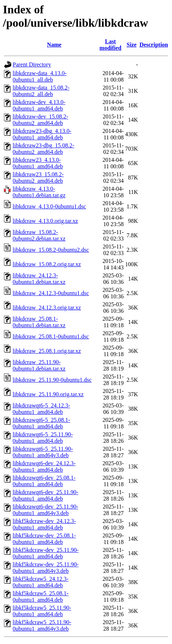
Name (54, 45)
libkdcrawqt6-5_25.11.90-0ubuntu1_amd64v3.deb (43, 452)
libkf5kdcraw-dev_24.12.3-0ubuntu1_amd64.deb (44, 524)
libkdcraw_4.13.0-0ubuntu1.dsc (49, 206)
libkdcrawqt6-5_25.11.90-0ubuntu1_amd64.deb (43, 438)
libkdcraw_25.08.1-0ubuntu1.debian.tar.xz (39, 322)
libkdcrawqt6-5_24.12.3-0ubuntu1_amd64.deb (41, 409)
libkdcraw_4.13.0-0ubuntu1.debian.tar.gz (39, 192)
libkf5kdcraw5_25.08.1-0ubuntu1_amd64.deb (41, 597)
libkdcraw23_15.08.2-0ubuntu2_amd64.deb (38, 178)
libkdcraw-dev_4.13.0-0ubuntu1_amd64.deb (39, 105)
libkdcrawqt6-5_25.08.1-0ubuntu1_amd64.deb (41, 423)
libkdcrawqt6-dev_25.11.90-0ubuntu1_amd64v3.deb (46, 510)
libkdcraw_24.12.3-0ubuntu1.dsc (51, 293)
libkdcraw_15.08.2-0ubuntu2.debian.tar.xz (39, 235)
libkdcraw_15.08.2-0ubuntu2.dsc (51, 250)
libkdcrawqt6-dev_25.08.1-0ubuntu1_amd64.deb (44, 481)
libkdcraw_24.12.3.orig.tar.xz (47, 308)
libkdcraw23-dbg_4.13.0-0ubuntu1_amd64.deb (42, 134)
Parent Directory (32, 64)
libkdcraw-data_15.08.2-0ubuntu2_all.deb (41, 91)
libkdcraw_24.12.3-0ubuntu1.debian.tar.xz (39, 279)
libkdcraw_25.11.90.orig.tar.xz (48, 394)
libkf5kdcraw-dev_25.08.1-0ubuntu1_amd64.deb (44, 539)
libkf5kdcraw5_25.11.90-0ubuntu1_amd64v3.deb (42, 625)
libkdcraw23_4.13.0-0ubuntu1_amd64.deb (38, 163)
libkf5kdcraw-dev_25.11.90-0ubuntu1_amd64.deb (46, 553)
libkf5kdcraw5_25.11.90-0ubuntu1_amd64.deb (42, 611)
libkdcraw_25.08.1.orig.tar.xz (47, 351)
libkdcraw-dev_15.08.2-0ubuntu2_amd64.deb (40, 120)
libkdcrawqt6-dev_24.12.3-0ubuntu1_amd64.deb (44, 466)
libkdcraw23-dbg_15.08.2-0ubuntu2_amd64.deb (44, 149)
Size (132, 45)
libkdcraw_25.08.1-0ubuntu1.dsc (51, 336)
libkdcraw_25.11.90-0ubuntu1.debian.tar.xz (39, 365)
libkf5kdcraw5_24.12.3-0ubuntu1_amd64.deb (41, 582)
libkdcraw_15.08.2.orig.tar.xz (47, 264)
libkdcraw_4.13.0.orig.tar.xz (45, 221)
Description (154, 45)
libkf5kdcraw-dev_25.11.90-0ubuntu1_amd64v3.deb (46, 568)
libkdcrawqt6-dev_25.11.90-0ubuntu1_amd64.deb (46, 495)
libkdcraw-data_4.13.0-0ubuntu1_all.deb (40, 76)
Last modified (110, 45)
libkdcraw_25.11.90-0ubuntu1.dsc (52, 380)
